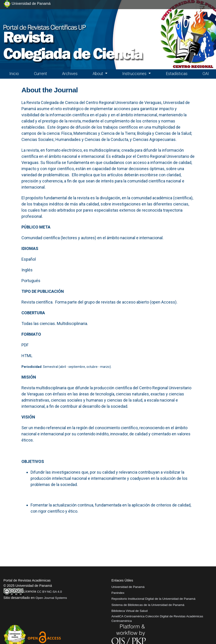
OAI (206, 74)
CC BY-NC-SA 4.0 (49, 592)
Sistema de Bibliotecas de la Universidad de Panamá (148, 605)
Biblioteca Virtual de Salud (130, 611)
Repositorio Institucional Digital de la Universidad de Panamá (154, 599)
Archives (70, 74)
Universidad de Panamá (128, 587)
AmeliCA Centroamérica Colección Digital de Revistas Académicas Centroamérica (157, 619)
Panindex (118, 593)
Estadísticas (177, 74)
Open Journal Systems (51, 598)
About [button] (98, 74)
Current (40, 74)
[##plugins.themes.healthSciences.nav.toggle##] (202, 6)
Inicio (14, 74)
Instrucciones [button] (135, 74)
